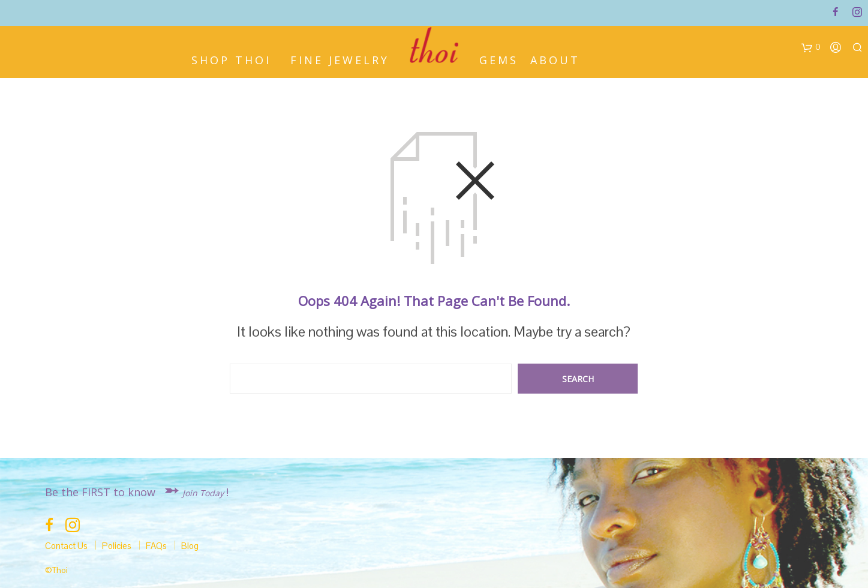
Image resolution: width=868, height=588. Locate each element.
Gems (499, 59)
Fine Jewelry (340, 59)
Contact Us (66, 546)
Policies (117, 546)
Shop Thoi (231, 59)
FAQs (156, 546)
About (555, 59)
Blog (190, 546)
